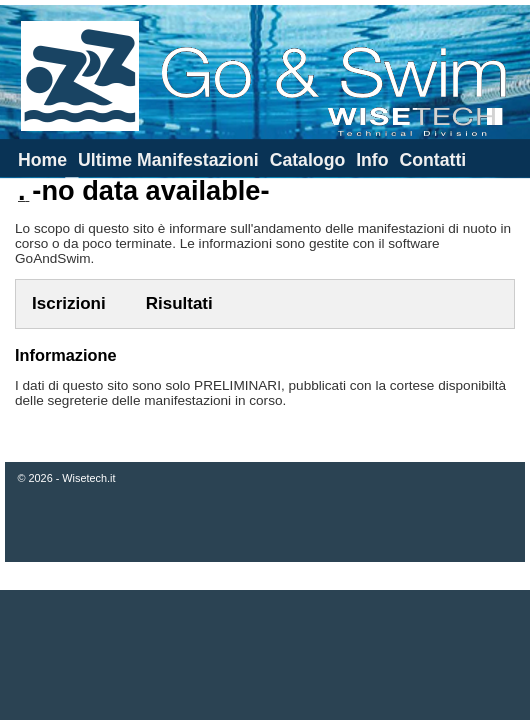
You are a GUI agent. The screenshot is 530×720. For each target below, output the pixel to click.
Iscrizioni (69, 303)
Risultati (179, 303)
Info (372, 160)
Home (42, 160)
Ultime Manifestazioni (168, 160)
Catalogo (308, 160)
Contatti (432, 160)
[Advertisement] (265, 655)
